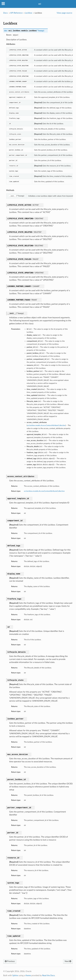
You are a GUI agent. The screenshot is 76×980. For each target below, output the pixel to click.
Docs (5, 13)
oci (40, 4)
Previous (10, 961)
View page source (64, 13)
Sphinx (15, 975)
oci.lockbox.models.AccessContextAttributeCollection (44, 491)
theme (28, 975)
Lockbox (29, 13)
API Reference (16, 13)
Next (68, 961)
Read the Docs (49, 975)
